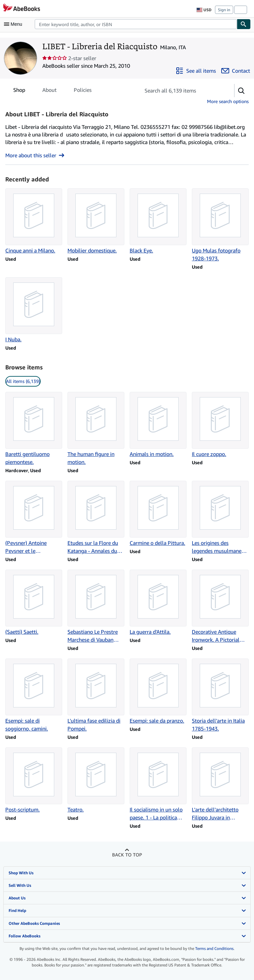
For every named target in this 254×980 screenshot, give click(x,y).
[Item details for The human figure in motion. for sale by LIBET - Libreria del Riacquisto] (96, 429)
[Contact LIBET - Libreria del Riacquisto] (236, 71)
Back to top (127, 855)
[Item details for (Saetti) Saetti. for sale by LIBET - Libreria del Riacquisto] (34, 603)
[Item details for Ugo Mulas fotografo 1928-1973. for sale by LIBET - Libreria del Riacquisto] (220, 225)
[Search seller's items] (181, 91)
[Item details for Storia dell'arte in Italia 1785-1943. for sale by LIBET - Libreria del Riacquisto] (220, 696)
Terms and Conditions (214, 948)
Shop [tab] (19, 91)
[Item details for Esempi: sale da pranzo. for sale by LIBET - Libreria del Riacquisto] (158, 692)
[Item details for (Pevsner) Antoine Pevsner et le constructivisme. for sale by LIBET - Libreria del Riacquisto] (34, 518)
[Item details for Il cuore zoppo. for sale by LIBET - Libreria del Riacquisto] (220, 425)
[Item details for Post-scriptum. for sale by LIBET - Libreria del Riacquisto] (34, 780)
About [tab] (49, 91)
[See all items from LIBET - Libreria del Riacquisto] (196, 71)
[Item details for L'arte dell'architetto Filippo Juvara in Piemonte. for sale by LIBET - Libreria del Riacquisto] (220, 784)
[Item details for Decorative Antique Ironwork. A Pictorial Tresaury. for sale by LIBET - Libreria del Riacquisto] (220, 607)
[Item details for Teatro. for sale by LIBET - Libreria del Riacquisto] (96, 780)
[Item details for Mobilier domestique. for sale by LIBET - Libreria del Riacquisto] (96, 221)
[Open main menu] (15, 24)
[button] (241, 91)
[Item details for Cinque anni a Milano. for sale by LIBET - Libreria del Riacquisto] (34, 221)
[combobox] (136, 24)
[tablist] (52, 90)
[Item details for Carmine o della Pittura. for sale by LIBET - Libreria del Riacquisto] (158, 514)
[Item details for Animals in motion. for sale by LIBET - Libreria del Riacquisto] (158, 425)
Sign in (224, 10)
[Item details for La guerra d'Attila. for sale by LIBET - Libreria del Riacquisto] (158, 603)
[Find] (244, 24)
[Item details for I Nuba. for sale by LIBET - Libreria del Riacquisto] (34, 310)
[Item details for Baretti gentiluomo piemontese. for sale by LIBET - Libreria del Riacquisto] (34, 429)
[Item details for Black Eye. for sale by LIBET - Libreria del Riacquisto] (158, 221)
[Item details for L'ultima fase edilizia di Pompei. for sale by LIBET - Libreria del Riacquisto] (96, 696)
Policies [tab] (83, 91)
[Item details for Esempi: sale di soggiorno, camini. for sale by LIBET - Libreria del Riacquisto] (34, 696)
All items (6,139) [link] (23, 381)
